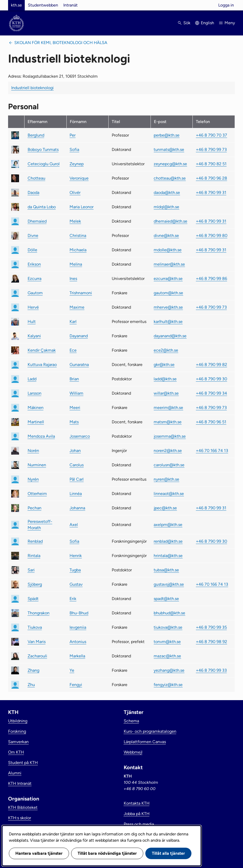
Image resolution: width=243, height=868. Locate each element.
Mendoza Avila (41, 436)
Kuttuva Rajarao (42, 365)
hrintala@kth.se (168, 556)
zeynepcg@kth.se (170, 164)
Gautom (35, 293)
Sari (31, 570)
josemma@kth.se (170, 436)
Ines (73, 279)
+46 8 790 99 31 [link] (211, 192)
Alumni (15, 773)
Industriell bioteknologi (32, 88)
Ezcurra (35, 279)
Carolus (77, 465)
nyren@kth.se (166, 479)
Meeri (75, 408)
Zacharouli (37, 656)
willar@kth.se (166, 393)
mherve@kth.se (168, 307)
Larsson (35, 393)
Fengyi (76, 685)
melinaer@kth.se (169, 264)
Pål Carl (77, 479)
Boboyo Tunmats (43, 149)
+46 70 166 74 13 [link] (212, 451)
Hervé (33, 307)
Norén (33, 451)
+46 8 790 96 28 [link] (211, 178)
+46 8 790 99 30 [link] (211, 379)
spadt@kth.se (166, 599)
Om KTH (16, 752)
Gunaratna (79, 365)
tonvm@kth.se (167, 642)
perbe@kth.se (167, 135)
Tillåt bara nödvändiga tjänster (107, 853)
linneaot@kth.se (169, 494)
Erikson (34, 264)
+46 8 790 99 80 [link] (212, 236)
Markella (77, 656)
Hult (32, 322)
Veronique (79, 178)
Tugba (75, 570)
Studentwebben (43, 5)
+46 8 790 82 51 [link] (211, 164)
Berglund (36, 135)
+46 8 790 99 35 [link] (211, 627)
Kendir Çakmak (42, 350)
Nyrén (33, 479)
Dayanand (79, 336)
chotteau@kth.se (170, 178)
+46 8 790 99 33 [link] (211, 670)
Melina (76, 264)
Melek (75, 221)
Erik (73, 599)
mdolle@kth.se (168, 250)
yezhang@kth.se (169, 670)
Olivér (75, 192)
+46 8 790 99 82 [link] (211, 365)
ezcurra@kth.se (168, 279)
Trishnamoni (81, 293)
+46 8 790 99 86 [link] (211, 279)
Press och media (139, 824)
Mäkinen (36, 408)
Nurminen (37, 465)
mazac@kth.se (167, 656)
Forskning (17, 731)
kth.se (16, 5)
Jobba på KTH (137, 814)
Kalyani (34, 336)
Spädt (33, 599)
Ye (72, 670)
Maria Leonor (82, 207)
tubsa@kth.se (166, 570)
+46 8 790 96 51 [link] (211, 422)
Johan (75, 451)
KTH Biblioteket (23, 807)
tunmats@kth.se (169, 149)
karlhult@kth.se (168, 322)
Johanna (77, 508)
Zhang (33, 670)
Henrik (76, 556)
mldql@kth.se (166, 207)
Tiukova (35, 627)
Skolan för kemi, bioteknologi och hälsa (61, 43)
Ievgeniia (78, 627)
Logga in (226, 5)
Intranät (70, 5)
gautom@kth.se (168, 293)
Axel (74, 525)
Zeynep (77, 164)
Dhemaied (37, 221)
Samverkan (18, 742)
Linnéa (76, 494)
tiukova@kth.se (168, 627)
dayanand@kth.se (170, 336)
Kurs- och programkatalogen (150, 731)
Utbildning (18, 721)
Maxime (77, 307)
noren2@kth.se (168, 451)
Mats (74, 422)
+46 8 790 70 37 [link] (211, 135)
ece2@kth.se (166, 350)
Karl (73, 322)
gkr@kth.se (164, 365)
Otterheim (37, 494)
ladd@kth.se (165, 379)
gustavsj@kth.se (169, 584)
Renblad (35, 541)
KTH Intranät (20, 783)
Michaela (78, 250)
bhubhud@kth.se (169, 613)
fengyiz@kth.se (168, 685)
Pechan (35, 508)
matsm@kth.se (168, 422)
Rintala (34, 556)
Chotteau (36, 178)
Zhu (31, 685)
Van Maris (37, 642)
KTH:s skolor (20, 818)
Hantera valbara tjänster (39, 853)
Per (73, 135)
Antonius (78, 642)
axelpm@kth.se (168, 525)
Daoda (33, 192)
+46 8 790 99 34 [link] (211, 393)
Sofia (74, 149)
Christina (78, 236)
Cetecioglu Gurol (44, 164)
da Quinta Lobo (42, 207)
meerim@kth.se (168, 408)
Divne (33, 236)
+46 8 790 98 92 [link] (211, 642)
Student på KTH (23, 763)
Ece (73, 350)
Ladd (32, 379)
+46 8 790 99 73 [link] (211, 149)
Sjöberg (35, 584)
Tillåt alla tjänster (168, 853)
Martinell (36, 422)
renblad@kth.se (168, 541)
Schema (131, 721)
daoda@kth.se (167, 192)
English (207, 23)
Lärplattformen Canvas (145, 742)
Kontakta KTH (137, 803)
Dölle (32, 250)
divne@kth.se (166, 236)
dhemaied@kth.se (170, 221)
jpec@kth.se (165, 508)
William (76, 393)
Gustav (76, 584)
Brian (74, 379)
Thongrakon (39, 613)
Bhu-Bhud (79, 613)
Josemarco (80, 436)
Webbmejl (133, 752)
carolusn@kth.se (169, 465)
